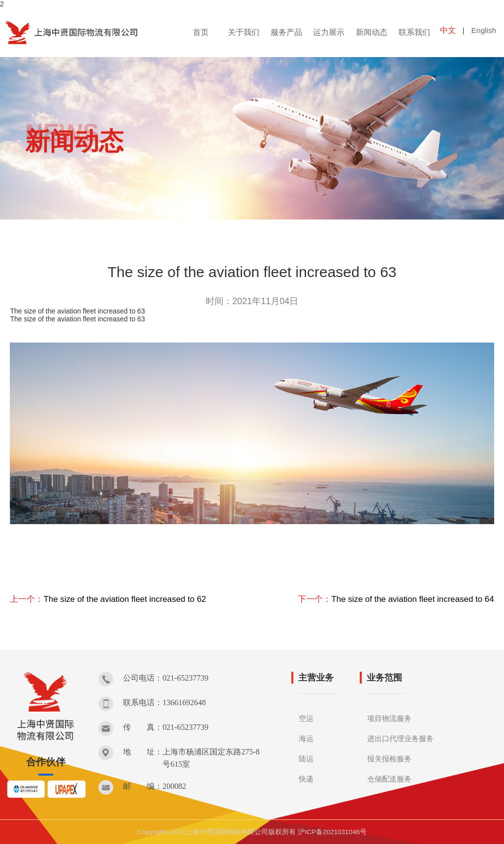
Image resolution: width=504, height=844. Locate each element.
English (484, 32)
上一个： (114, 599)
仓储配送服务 (391, 778)
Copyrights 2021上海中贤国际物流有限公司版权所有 (216, 832)
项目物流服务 (391, 718)
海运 (307, 738)
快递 (307, 778)
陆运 (307, 758)
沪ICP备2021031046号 (333, 832)
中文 (448, 32)
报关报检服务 (391, 758)
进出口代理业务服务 (403, 738)
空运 (307, 718)
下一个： (389, 599)
